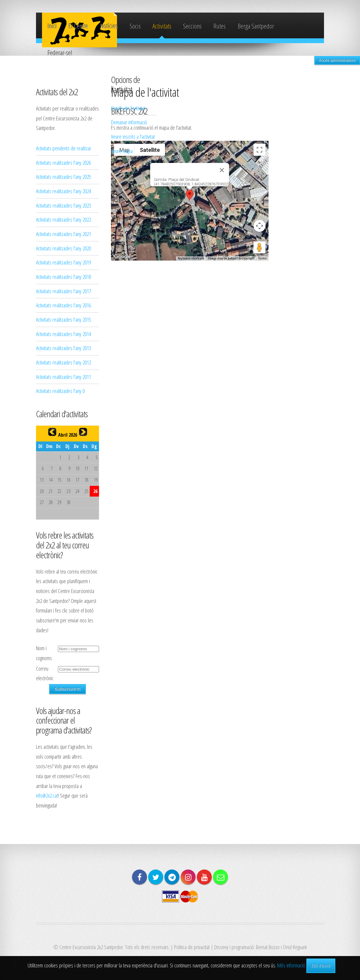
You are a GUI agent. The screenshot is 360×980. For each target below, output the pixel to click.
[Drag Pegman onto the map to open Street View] (259, 247)
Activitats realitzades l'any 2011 (63, 377)
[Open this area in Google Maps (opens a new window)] (122, 257)
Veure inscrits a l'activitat (133, 136)
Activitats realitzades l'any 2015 (63, 319)
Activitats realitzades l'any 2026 (63, 162)
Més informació (291, 965)
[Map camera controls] (259, 226)
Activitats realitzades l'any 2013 (63, 348)
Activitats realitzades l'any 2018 (63, 277)
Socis (135, 26)
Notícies (109, 26)
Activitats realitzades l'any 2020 (63, 248)
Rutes (219, 26)
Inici (52, 26)
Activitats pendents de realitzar (64, 148)
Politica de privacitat (192, 947)
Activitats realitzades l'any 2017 (63, 291)
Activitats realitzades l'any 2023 (63, 205)
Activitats (162, 26)
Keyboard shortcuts (191, 258)
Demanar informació (129, 122)
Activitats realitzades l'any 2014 (63, 334)
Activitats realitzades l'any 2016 (63, 305)
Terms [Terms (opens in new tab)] (262, 258)
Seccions (192, 26)
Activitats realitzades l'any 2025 (63, 177)
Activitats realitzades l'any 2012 (63, 362)
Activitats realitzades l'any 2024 (63, 191)
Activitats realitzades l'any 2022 (63, 219)
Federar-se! (60, 53)
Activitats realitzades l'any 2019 (63, 262)
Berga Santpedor (256, 26)
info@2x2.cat (47, 795)
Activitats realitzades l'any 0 (60, 391)
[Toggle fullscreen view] (259, 150)
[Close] (222, 170)
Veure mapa (122, 151)
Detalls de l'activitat (128, 108)
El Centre (78, 26)
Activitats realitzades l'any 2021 (63, 234)
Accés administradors (337, 60)
